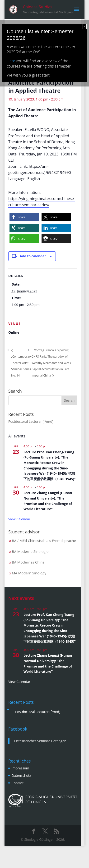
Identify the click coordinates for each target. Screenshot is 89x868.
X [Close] (84, 26)
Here (11, 61)
